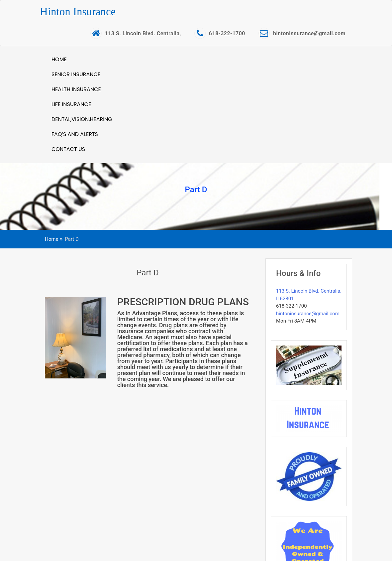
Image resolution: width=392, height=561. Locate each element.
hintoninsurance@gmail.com (302, 33)
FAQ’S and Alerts (75, 134)
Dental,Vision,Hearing (82, 119)
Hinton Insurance (78, 12)
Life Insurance (71, 104)
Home (59, 59)
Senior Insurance (76, 74)
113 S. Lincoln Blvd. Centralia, (136, 33)
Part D (147, 273)
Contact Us (68, 149)
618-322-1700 (220, 33)
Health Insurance (76, 89)
